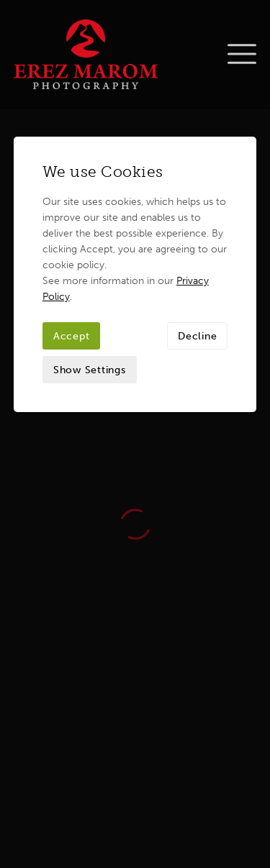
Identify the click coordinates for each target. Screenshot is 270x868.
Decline (197, 228)
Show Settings (90, 262)
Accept (72, 228)
